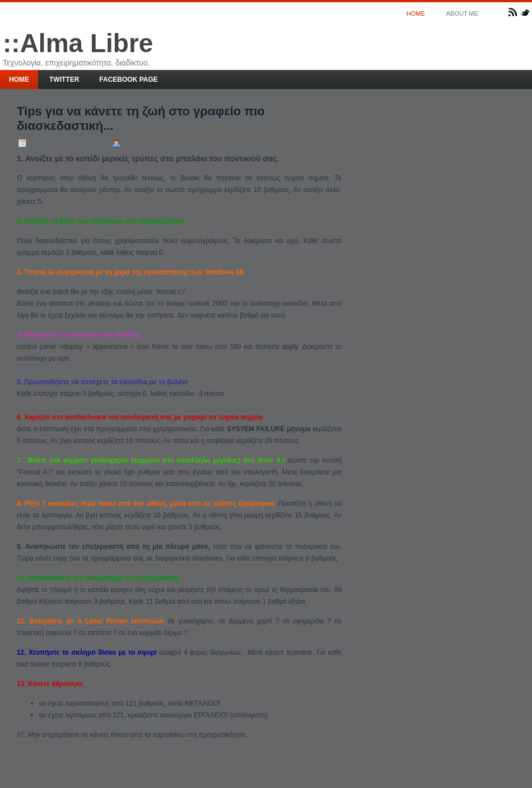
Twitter (64, 80)
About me (462, 13)
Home (416, 13)
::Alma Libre (78, 43)
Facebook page (128, 80)
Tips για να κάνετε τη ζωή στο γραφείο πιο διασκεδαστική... (141, 118)
